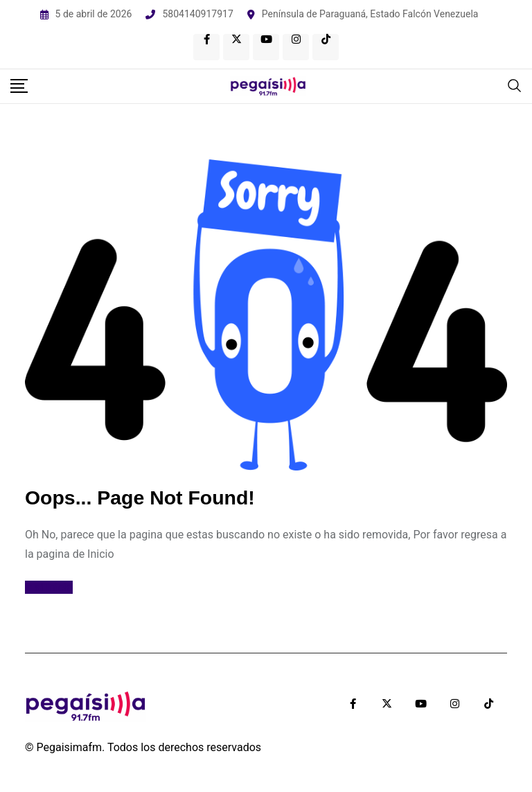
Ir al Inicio (49, 587)
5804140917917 (197, 14)
